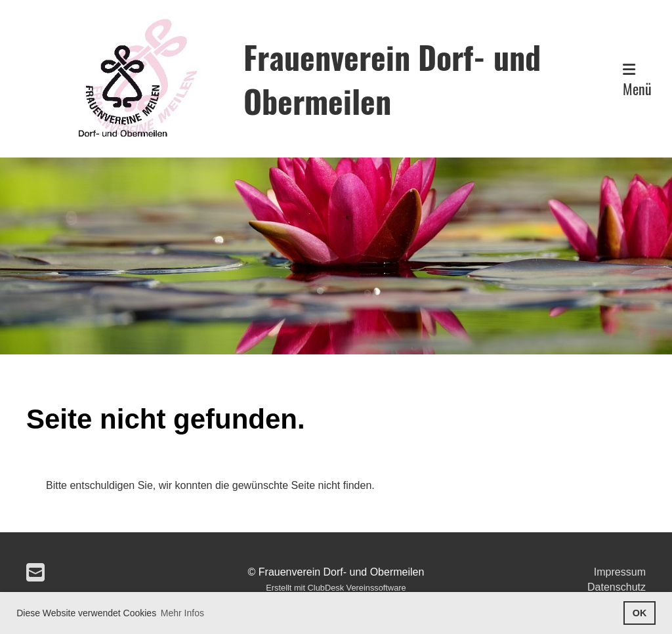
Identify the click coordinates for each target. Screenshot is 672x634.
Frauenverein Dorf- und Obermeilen (392, 79)
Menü (637, 81)
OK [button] (640, 613)
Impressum (620, 572)
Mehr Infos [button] (182, 613)
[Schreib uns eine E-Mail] (35, 573)
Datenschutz (617, 587)
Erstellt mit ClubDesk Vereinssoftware (336, 588)
